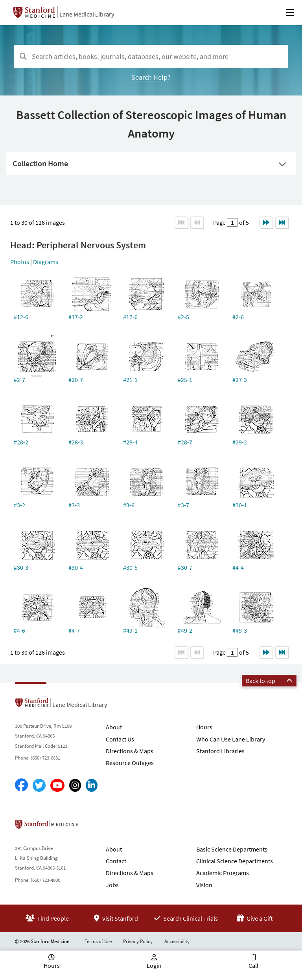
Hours (204, 727)
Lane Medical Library (87, 14)
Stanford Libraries (220, 751)
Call (253, 965)
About (114, 727)
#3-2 (19, 505)
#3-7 (183, 505)
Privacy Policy (138, 941)
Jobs (112, 885)
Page (220, 222)
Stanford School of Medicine (92, 827)
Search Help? (151, 77)
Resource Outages (130, 763)
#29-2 (240, 442)
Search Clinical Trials (186, 918)
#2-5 (183, 317)
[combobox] (151, 56)
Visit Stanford (116, 918)
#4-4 (238, 567)
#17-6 (130, 317)
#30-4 (76, 567)
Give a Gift (255, 918)
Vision (204, 885)
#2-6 (238, 317)
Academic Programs (223, 873)
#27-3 (240, 380)
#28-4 (130, 442)
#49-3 (240, 630)
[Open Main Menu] (290, 13)
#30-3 (21, 567)
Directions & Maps (130, 751)
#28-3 (76, 442)
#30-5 (130, 567)
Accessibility (177, 941)
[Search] (23, 57)
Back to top (269, 681)
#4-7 (74, 630)
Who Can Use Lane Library (231, 739)
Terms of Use (98, 941)
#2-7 (19, 380)
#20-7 (76, 380)
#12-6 (21, 317)
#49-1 (130, 630)
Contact (116, 861)
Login (154, 965)
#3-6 (129, 505)
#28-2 (21, 442)
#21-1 (130, 380)
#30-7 (185, 567)
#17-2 (76, 317)
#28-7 (185, 442)
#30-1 (240, 505)
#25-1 (185, 380)
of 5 (243, 222)
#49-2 (185, 630)
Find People (47, 918)
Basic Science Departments (232, 849)
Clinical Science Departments (235, 861)
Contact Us (120, 739)
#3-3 (74, 505)
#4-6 (19, 630)
